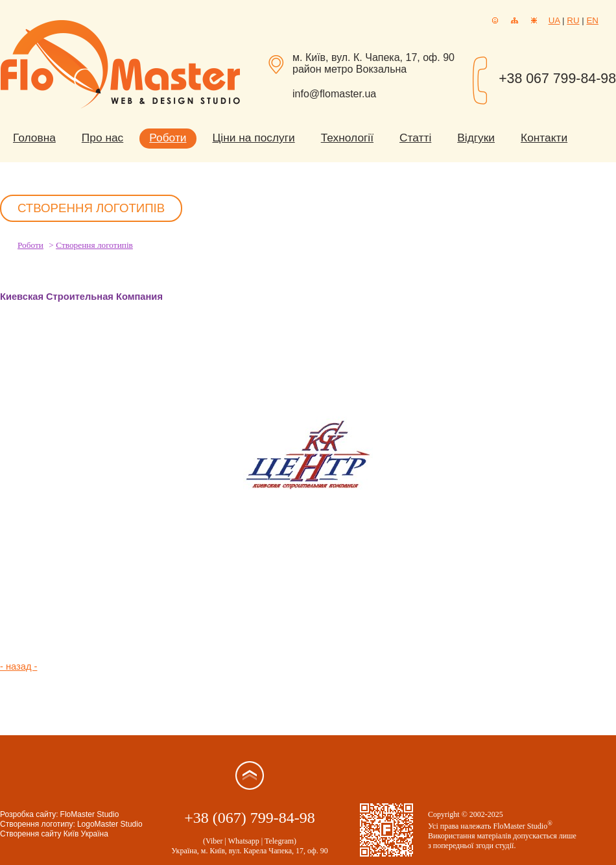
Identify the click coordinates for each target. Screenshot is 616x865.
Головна (34, 138)
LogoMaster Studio (110, 824)
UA (554, 20)
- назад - (18, 666)
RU (573, 20)
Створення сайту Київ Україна (54, 834)
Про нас (102, 138)
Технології (347, 138)
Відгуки (476, 138)
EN (592, 20)
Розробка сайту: (29, 814)
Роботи (168, 138)
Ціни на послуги (254, 138)
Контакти (544, 138)
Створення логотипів (94, 245)
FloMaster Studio (90, 814)
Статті (415, 138)
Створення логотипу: (38, 824)
